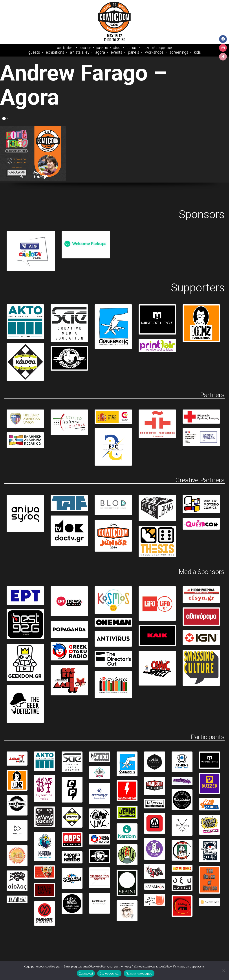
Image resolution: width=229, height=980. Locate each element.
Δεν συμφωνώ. (109, 974)
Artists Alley (80, 52)
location (85, 48)
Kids (197, 52)
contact (132, 48)
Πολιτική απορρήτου (139, 974)
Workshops (154, 52)
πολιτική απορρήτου (157, 48)
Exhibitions (55, 52)
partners (102, 48)
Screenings (179, 52)
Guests (34, 52)
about (117, 48)
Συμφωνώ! (86, 974)
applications (66, 48)
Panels (134, 52)
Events (116, 52)
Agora (100, 52)
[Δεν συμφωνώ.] (224, 971)
